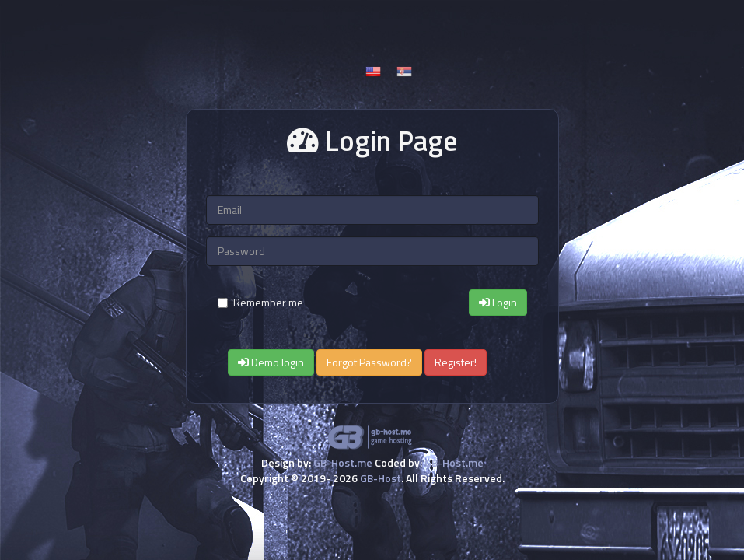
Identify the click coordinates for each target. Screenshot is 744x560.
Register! (456, 362)
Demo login (271, 362)
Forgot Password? (369, 362)
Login (498, 302)
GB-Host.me (343, 462)
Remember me (260, 303)
